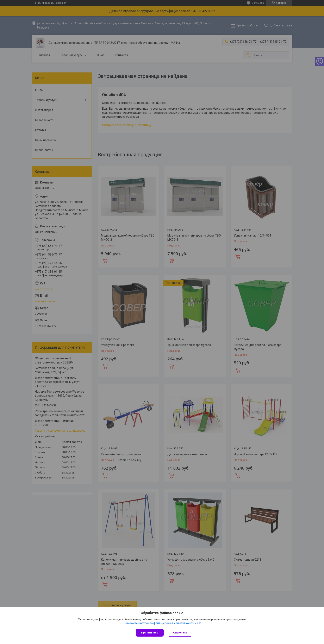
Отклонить (180, 633)
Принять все (150, 633)
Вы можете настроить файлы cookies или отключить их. (161, 623)
